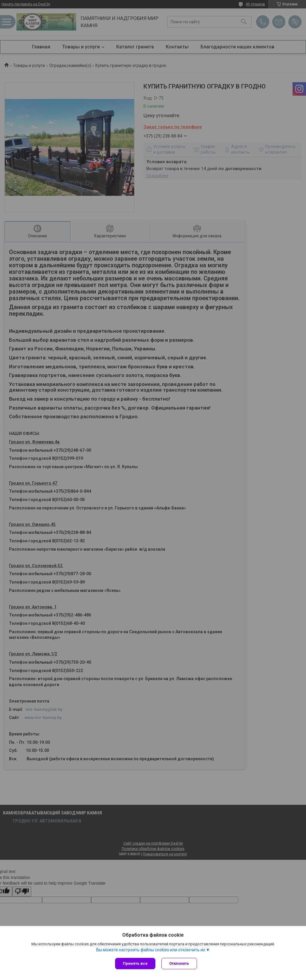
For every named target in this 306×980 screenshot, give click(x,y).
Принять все (135, 963)
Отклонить (179, 963)
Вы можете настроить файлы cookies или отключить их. (151, 950)
